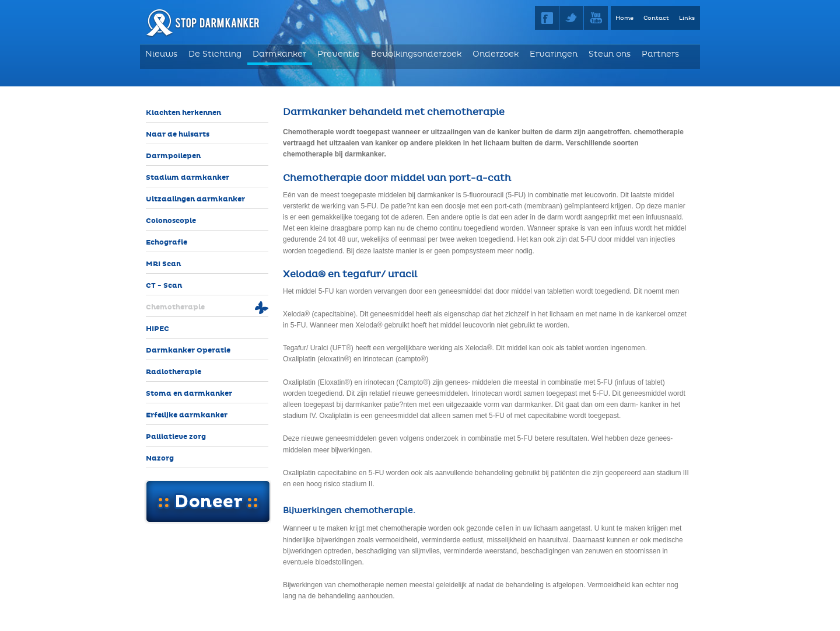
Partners (660, 54)
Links (687, 18)
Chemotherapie (175, 307)
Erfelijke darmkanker (187, 415)
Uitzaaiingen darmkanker (195, 199)
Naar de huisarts (178, 135)
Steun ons (610, 54)
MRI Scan (163, 264)
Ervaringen (554, 54)
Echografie (167, 243)
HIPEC (157, 329)
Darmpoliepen (173, 156)
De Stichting (215, 54)
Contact (656, 18)
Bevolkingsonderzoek (416, 54)
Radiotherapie (174, 372)
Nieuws (161, 54)
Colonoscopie (171, 221)
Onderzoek (496, 54)
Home (624, 18)
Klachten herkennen (183, 113)
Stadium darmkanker (188, 178)
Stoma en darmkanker (189, 394)
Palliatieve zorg (176, 437)
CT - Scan (164, 286)
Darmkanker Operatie (188, 351)
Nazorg (160, 459)
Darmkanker (279, 54)
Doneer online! (208, 502)
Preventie (339, 54)
